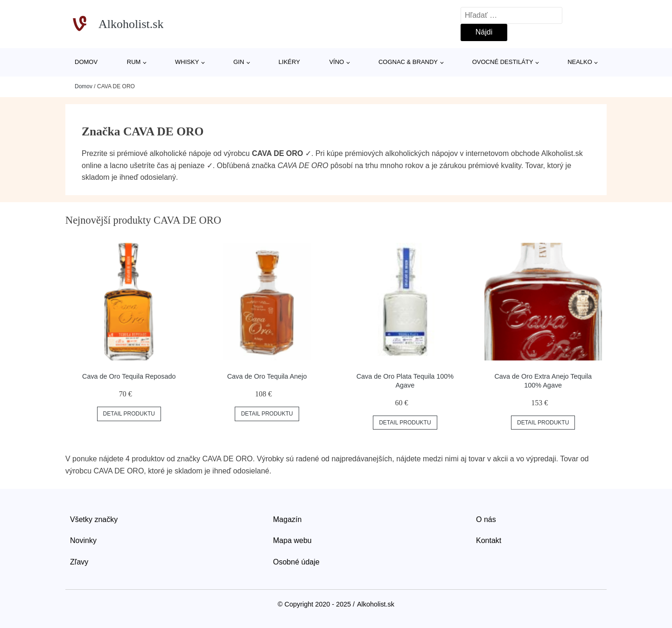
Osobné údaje (296, 562)
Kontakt (489, 540)
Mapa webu (292, 540)
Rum (134, 62)
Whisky (187, 62)
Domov (86, 62)
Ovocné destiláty (503, 62)
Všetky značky (94, 519)
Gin (239, 62)
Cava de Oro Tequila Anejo (267, 376)
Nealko (580, 62)
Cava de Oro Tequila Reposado (129, 376)
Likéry (289, 62)
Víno (336, 62)
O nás (486, 519)
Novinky (83, 540)
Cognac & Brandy (408, 62)
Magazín (287, 519)
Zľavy (79, 562)
